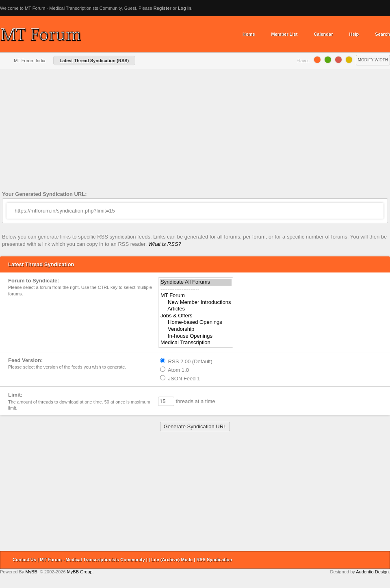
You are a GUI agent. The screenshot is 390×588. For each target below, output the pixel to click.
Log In (185, 8)
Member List (285, 34)
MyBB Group (80, 572)
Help (354, 34)
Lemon (349, 60)
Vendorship (196, 329)
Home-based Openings (196, 322)
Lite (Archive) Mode (172, 560)
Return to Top (381, 560)
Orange (317, 60)
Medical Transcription (196, 343)
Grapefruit (338, 60)
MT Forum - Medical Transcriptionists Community (92, 560)
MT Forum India (29, 61)
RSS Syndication (214, 560)
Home (249, 34)
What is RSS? (165, 244)
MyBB (31, 572)
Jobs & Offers (196, 316)
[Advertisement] (195, 132)
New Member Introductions (196, 303)
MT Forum (196, 296)
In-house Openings (196, 336)
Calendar (323, 34)
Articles (196, 309)
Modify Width (373, 60)
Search (382, 34)
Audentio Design (372, 572)
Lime (328, 60)
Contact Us (24, 560)
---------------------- (196, 289)
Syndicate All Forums (196, 282)
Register (162, 8)
